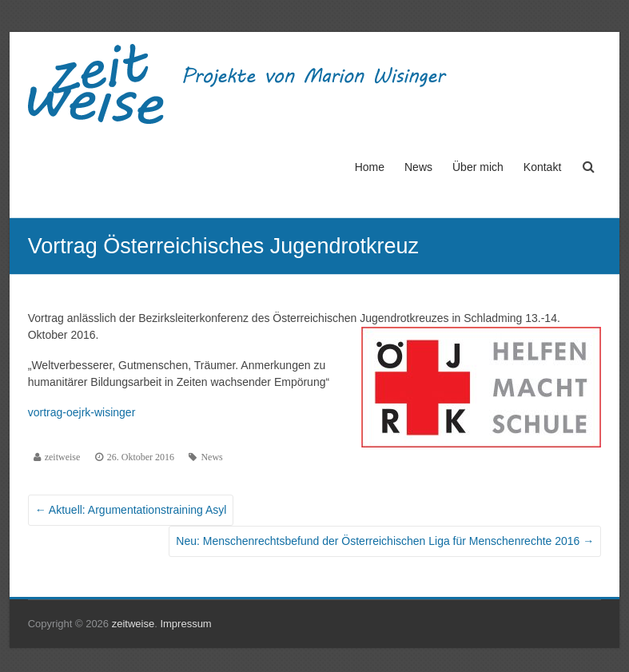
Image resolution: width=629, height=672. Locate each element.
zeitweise (63, 457)
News (418, 167)
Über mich (478, 167)
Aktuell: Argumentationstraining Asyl (131, 510)
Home (370, 167)
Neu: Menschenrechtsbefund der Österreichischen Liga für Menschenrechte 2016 (385, 541)
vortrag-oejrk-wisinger (82, 412)
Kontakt (542, 167)
